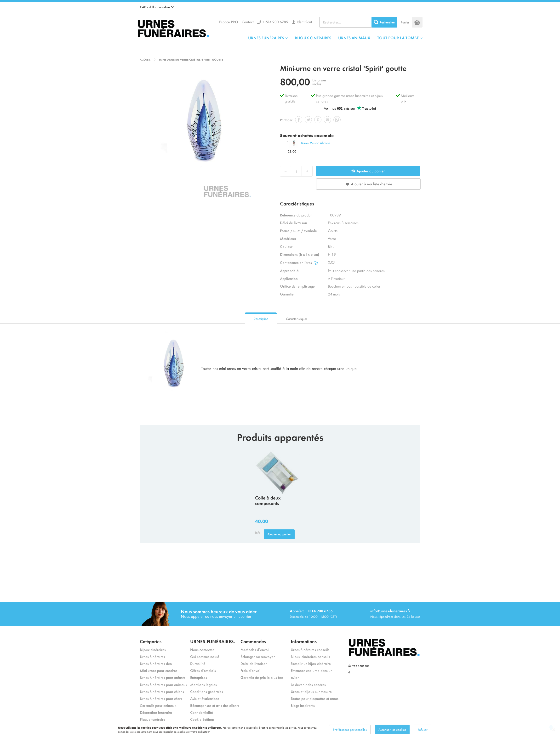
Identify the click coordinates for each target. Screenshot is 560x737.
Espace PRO (229, 22)
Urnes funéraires (152, 656)
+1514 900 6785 (275, 22)
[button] (157, 7)
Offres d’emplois (203, 670)
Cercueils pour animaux (158, 705)
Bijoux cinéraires (153, 649)
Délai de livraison (254, 663)
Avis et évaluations (205, 698)
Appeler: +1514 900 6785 (311, 611)
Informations (304, 641)
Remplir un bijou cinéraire (311, 663)
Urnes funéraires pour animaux (164, 684)
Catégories (151, 641)
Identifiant (304, 22)
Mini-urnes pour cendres (159, 670)
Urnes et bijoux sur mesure (311, 691)
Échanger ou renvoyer (258, 656)
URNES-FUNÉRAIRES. (213, 641)
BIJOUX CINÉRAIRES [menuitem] (313, 38)
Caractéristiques (297, 319)
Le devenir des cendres (308, 684)
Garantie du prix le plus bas (262, 677)
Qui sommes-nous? (205, 656)
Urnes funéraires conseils (310, 649)
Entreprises (199, 677)
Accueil (145, 59)
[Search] (384, 22)
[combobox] (358, 22)
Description (261, 319)
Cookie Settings (202, 719)
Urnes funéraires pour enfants (163, 677)
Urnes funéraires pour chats (161, 698)
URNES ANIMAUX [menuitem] (354, 38)
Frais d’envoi (250, 670)
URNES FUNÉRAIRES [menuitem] (266, 38)
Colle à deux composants (268, 500)
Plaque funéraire (153, 719)
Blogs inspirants (303, 705)
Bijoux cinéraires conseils (310, 656)
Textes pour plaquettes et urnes (315, 698)
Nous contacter (202, 649)
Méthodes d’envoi (255, 649)
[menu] (335, 38)
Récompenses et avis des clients (215, 705)
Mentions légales (203, 684)
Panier (405, 22)
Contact (248, 22)
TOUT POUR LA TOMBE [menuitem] (398, 38)
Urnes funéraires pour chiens (162, 691)
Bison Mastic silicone (315, 143)
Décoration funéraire (156, 712)
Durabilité (198, 663)
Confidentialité (202, 712)
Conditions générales (207, 691)
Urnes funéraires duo (156, 663)
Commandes (253, 641)
